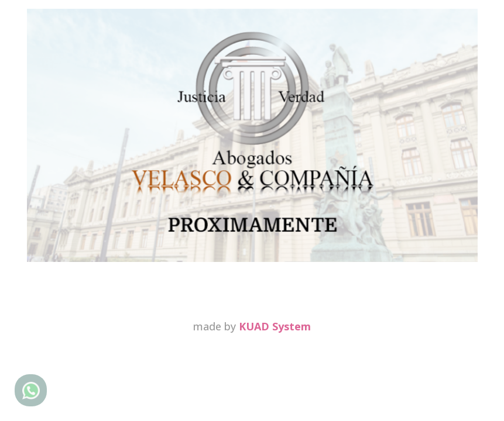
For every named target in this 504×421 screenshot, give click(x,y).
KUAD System (275, 326)
